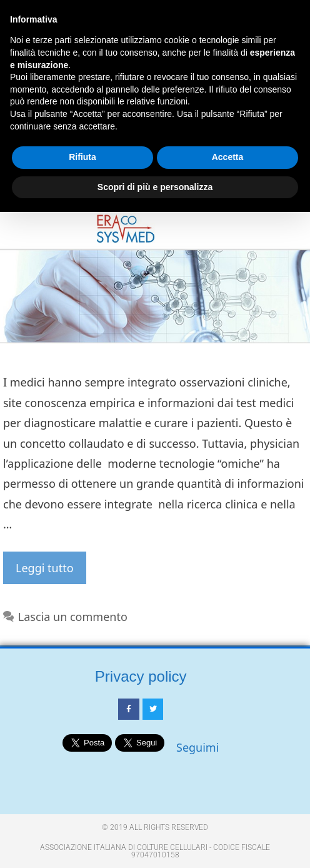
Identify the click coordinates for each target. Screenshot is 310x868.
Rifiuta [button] (82, 157)
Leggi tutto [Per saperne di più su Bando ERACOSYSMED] (45, 568)
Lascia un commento (73, 617)
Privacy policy (141, 676)
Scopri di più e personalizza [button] (155, 187)
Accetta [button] (228, 157)
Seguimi (197, 747)
